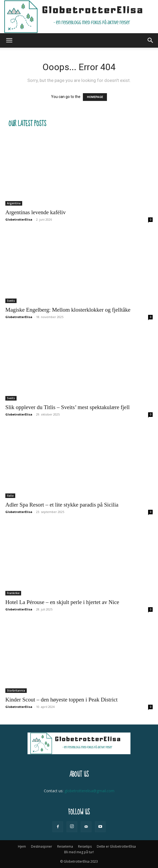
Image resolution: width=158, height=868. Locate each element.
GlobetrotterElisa (19, 219)
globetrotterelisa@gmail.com (89, 791)
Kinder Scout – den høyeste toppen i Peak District (61, 700)
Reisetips (85, 846)
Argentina (14, 203)
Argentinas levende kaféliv (36, 212)
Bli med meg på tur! (79, 852)
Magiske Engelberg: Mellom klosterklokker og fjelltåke (68, 310)
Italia (10, 496)
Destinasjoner (42, 846)
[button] (9, 40)
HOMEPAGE (95, 97)
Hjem (22, 846)
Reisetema (65, 846)
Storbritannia (16, 690)
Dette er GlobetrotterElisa (116, 846)
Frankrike (13, 593)
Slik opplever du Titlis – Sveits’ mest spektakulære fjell (68, 407)
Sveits (11, 301)
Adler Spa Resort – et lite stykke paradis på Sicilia (62, 505)
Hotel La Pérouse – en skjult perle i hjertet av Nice (62, 602)
